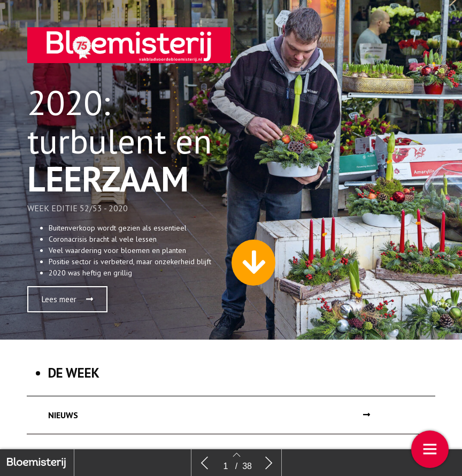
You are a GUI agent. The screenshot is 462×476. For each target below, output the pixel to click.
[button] (67, 299)
